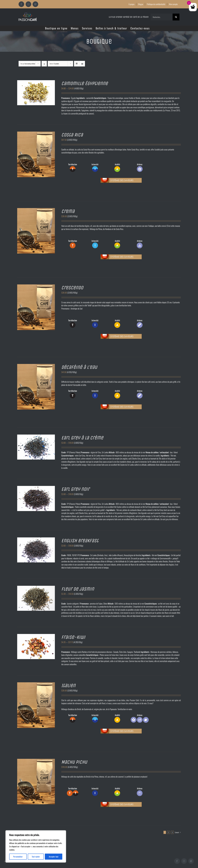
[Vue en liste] (82, 64)
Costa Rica (72, 135)
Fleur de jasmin (78, 589)
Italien (68, 686)
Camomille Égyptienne (85, 83)
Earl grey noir (75, 489)
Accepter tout (54, 857)
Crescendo (72, 288)
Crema (68, 211)
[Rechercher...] (162, 17)
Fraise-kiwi (73, 637)
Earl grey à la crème (82, 438)
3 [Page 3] (172, 832)
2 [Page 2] (168, 832)
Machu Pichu (74, 762)
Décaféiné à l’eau (79, 367)
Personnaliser (18, 857)
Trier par (28, 64)
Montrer (54, 64)
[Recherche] (176, 17)
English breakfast (80, 541)
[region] (36, 846)
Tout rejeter (36, 857)
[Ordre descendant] (44, 64)
